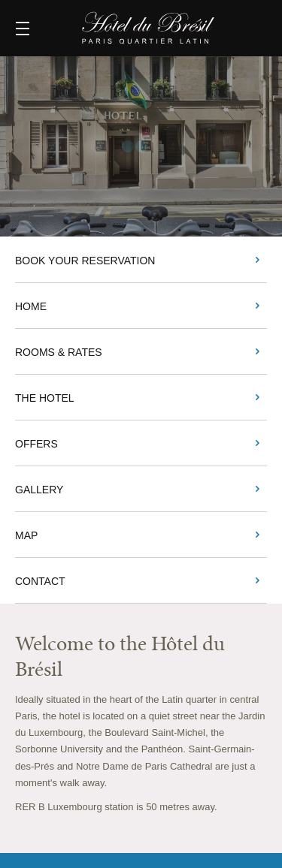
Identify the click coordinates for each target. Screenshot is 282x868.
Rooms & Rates (59, 352)
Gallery (39, 490)
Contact (40, 581)
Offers (36, 444)
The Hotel (45, 398)
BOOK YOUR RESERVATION (85, 261)
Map (26, 535)
